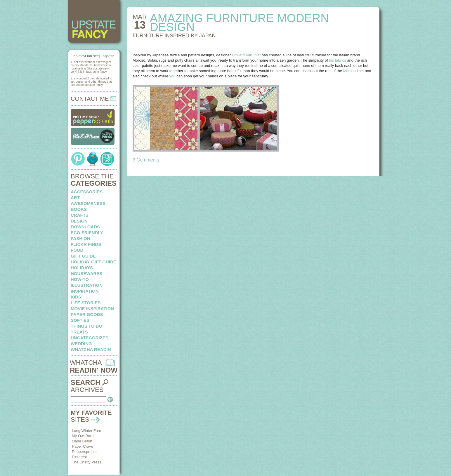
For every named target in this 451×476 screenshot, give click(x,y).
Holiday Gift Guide (93, 262)
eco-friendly (87, 233)
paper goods (87, 314)
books (79, 209)
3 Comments (146, 160)
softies (80, 320)
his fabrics (338, 60)
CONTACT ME (93, 99)
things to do (86, 326)
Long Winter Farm (87, 431)
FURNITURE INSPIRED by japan (174, 36)
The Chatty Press (86, 462)
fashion (80, 238)
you (172, 76)
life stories (86, 303)
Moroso (349, 71)
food (77, 250)
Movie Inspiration (92, 309)
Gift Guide (83, 256)
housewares (86, 273)
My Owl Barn (83, 436)
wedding (81, 344)
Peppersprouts (84, 452)
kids (76, 297)
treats (79, 332)
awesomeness (88, 203)
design (79, 221)
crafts (80, 215)
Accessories (87, 192)
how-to (80, 279)
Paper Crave (83, 446)
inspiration (85, 291)
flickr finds (86, 244)
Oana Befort (82, 441)
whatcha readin (91, 349)
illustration (87, 285)
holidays (82, 268)
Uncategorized (90, 338)
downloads (85, 227)
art (75, 198)
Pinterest (79, 457)
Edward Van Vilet (246, 55)
